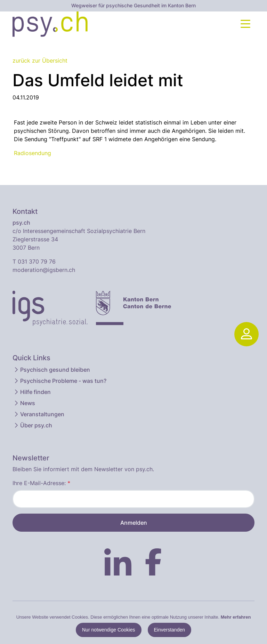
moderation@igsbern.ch (44, 270)
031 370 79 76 (37, 261)
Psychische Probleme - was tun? (60, 381)
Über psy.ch (33, 425)
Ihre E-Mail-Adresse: (41, 483)
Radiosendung (33, 153)
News (24, 403)
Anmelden (134, 523)
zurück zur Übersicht (40, 61)
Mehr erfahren (236, 617)
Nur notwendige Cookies (109, 630)
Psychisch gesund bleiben (52, 370)
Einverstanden (170, 630)
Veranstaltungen (39, 414)
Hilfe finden (32, 392)
